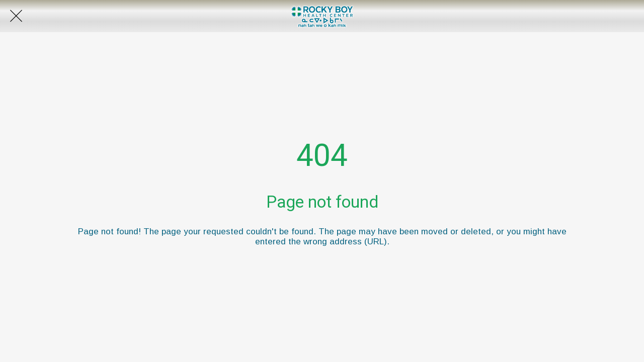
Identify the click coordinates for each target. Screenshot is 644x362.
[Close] (16, 16)
